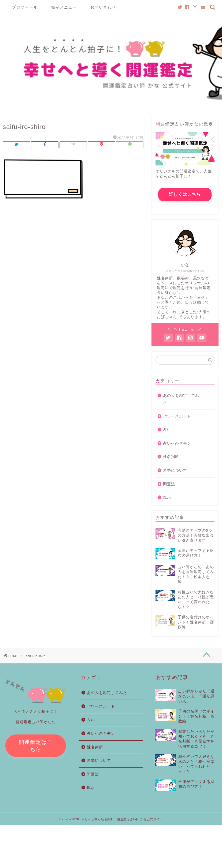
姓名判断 (171, 457)
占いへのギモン (177, 443)
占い (167, 430)
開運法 (169, 484)
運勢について (175, 470)
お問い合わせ (103, 7)
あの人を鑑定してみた (181, 399)
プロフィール (25, 7)
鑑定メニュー (64, 7)
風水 (167, 498)
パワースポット (177, 416)
